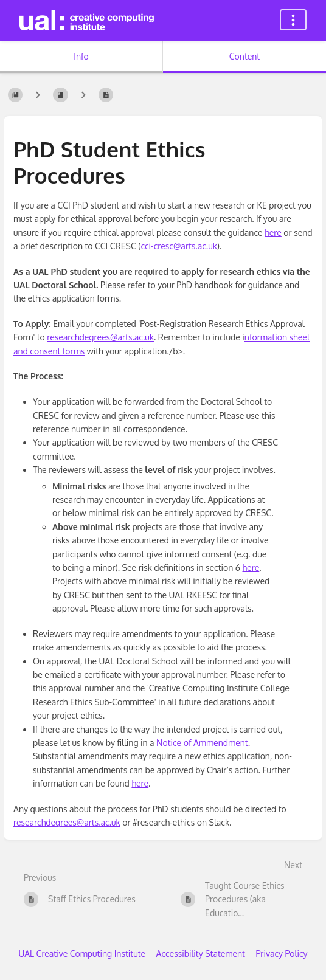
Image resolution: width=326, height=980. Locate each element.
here (273, 233)
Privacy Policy (281, 954)
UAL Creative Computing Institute (82, 954)
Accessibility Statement (201, 954)
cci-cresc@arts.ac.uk (179, 246)
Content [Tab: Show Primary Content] (244, 56)
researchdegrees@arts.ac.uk (100, 337)
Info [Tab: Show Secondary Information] (81, 56)
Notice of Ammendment (202, 743)
